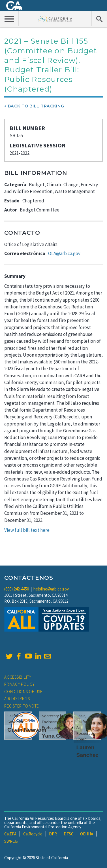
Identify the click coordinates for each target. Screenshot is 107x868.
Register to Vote (22, 706)
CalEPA (10, 834)
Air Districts (17, 699)
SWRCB (11, 841)
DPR (53, 834)
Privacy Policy (20, 684)
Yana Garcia (57, 736)
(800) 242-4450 (17, 589)
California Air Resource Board (55, 19)
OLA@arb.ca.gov (64, 253)
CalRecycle (33, 834)
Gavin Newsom (27, 730)
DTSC (69, 834)
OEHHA (87, 834)
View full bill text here (27, 530)
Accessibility (18, 677)
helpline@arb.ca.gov (51, 589)
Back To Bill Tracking (36, 106)
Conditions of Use (23, 692)
